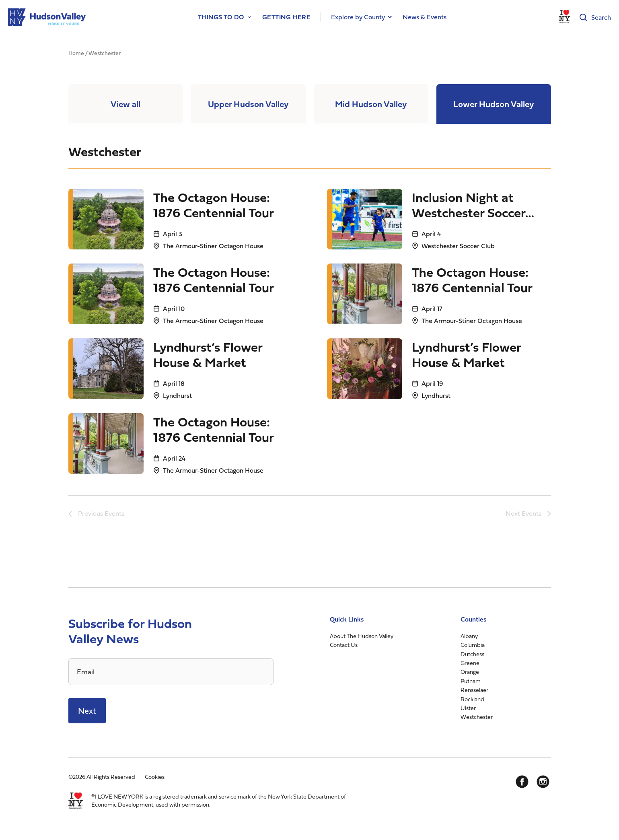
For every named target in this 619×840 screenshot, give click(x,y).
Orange (470, 674)
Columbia (473, 647)
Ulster (468, 709)
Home (76, 53)
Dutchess (472, 656)
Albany (469, 637)
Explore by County (358, 17)
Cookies (155, 779)
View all (126, 105)
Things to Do (221, 17)
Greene (470, 664)
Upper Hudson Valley (248, 105)
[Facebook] (522, 784)
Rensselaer (474, 692)
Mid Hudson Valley (371, 105)
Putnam (471, 682)
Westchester (477, 719)
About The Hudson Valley (362, 637)
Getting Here (287, 17)
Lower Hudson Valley (494, 105)
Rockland (472, 701)
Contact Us (344, 647)
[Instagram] (543, 784)
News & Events (425, 17)
